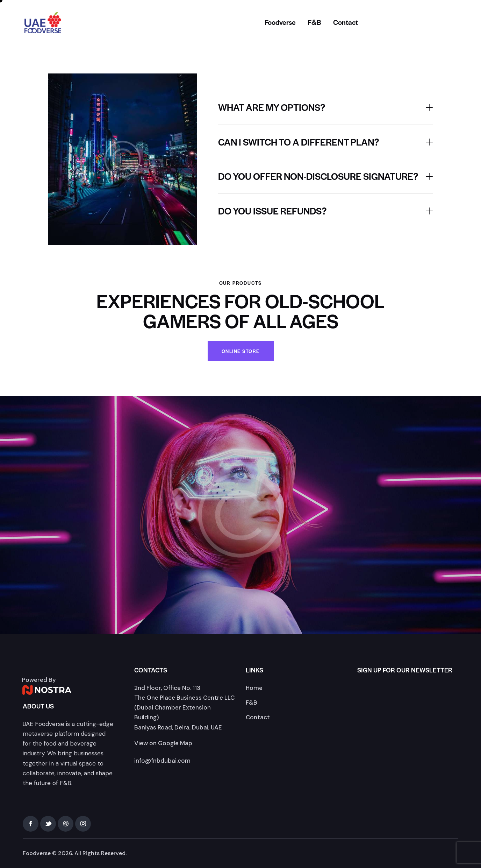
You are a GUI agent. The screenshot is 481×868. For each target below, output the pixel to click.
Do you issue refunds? (272, 211)
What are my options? (272, 107)
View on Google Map (163, 743)
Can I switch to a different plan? (299, 142)
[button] (325, 108)
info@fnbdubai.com (162, 761)
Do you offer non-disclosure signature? (318, 176)
